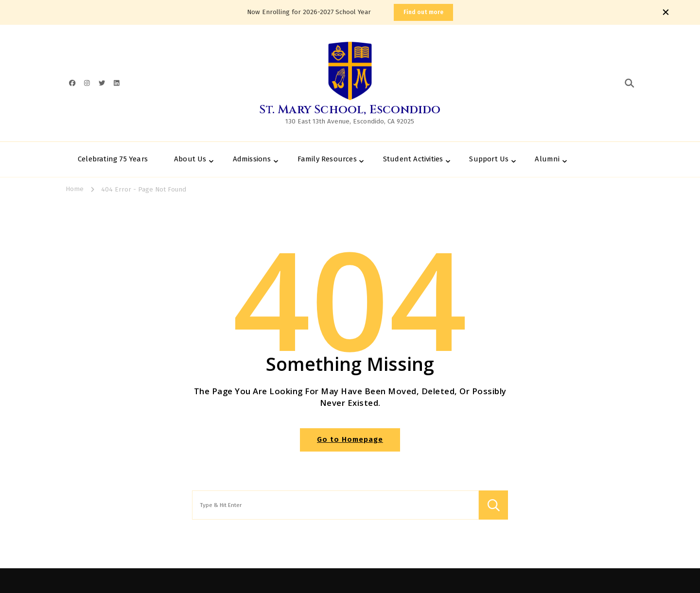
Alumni (547, 159)
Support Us (489, 159)
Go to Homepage (350, 439)
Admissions (252, 159)
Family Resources (327, 159)
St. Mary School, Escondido (350, 110)
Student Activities (413, 159)
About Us (190, 159)
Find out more (423, 12)
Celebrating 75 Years (113, 159)
